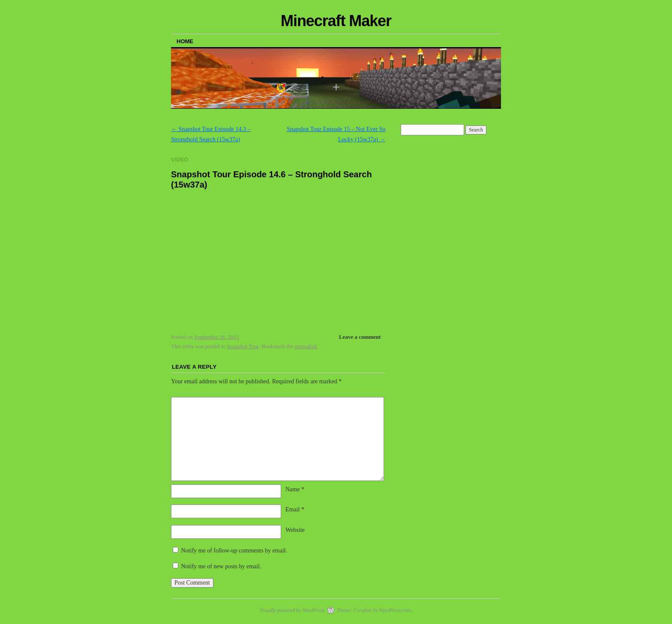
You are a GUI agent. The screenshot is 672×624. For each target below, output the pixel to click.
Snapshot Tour (243, 346)
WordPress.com (395, 610)
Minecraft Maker (336, 21)
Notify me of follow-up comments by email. (234, 551)
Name (295, 489)
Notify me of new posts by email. (221, 566)
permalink (306, 346)
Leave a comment (360, 337)
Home (185, 41)
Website (295, 530)
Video (180, 160)
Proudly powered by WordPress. (293, 610)
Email (295, 509)
